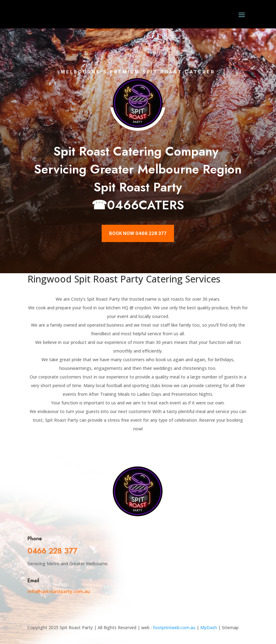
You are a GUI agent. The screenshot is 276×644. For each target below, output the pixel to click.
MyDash (209, 627)
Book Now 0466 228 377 (138, 233)
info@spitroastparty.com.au (59, 591)
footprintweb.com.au (174, 627)
